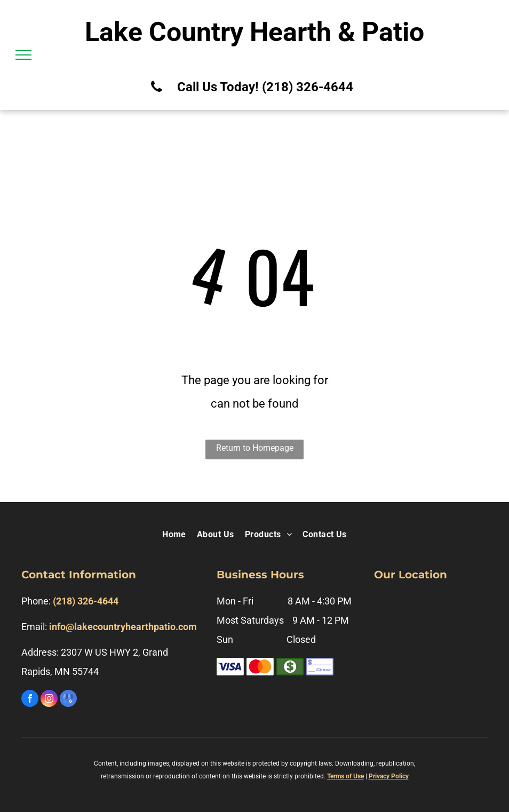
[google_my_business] (68, 700)
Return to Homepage (255, 448)
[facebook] (30, 700)
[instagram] (49, 700)
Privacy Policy (389, 776)
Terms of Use (345, 776)
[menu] (23, 55)
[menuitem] (174, 535)
